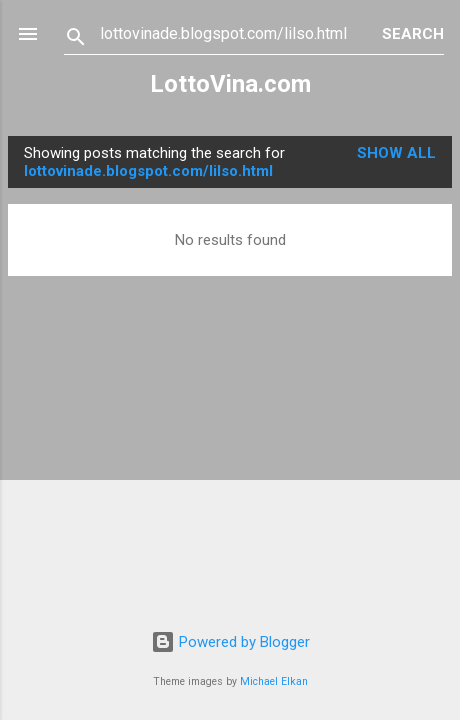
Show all (396, 153)
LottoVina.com (230, 84)
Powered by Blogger (230, 642)
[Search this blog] (241, 34)
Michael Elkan (274, 681)
